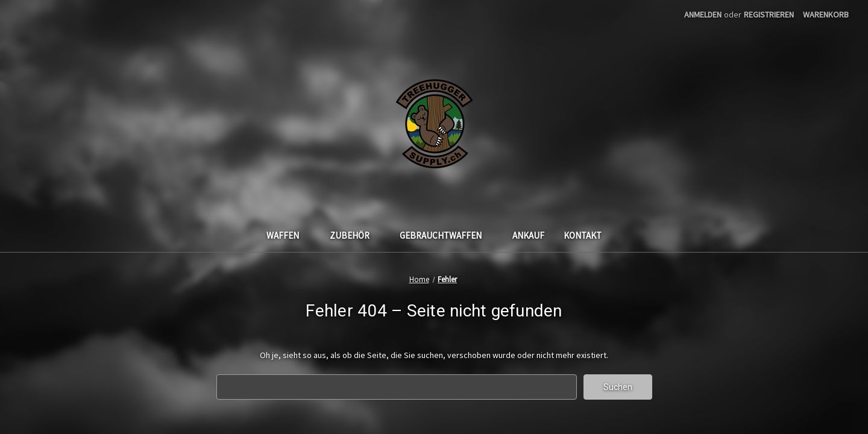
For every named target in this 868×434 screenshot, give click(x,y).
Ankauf (528, 235)
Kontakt (583, 235)
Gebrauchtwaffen (446, 235)
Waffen (288, 235)
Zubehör (355, 235)
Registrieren (769, 14)
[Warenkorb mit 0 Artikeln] (826, 15)
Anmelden (703, 14)
